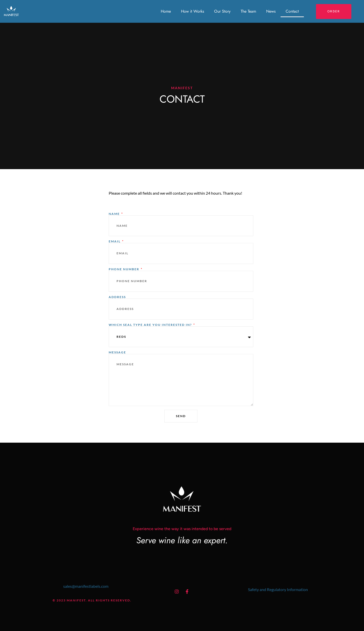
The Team (248, 11)
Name (115, 214)
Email (115, 241)
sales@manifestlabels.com (86, 586)
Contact (292, 11)
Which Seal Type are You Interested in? (151, 325)
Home (166, 11)
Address (117, 297)
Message (117, 352)
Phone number (124, 269)
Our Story (222, 11)
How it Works (192, 11)
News (271, 11)
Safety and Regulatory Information (278, 589)
